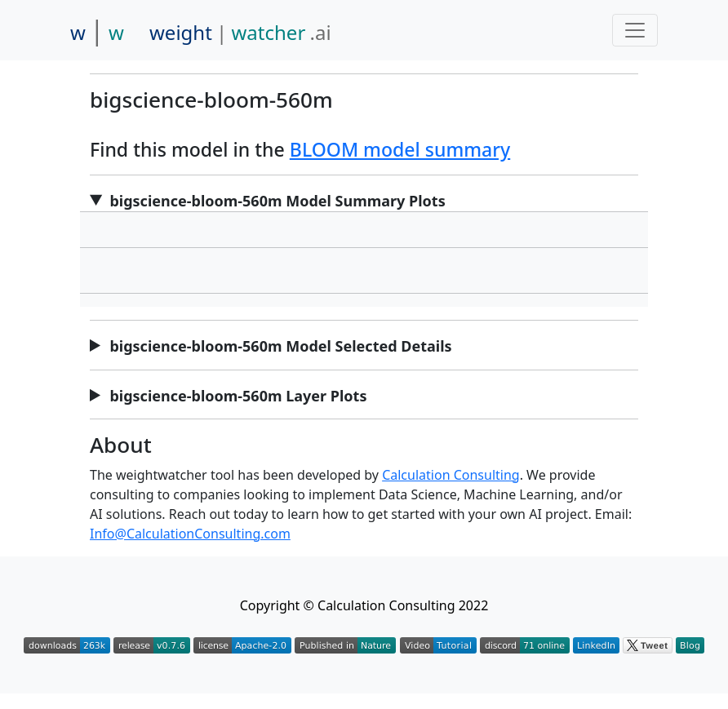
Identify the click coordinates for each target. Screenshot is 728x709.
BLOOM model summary (400, 149)
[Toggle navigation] (635, 30)
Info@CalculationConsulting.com (190, 534)
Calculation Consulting (451, 475)
